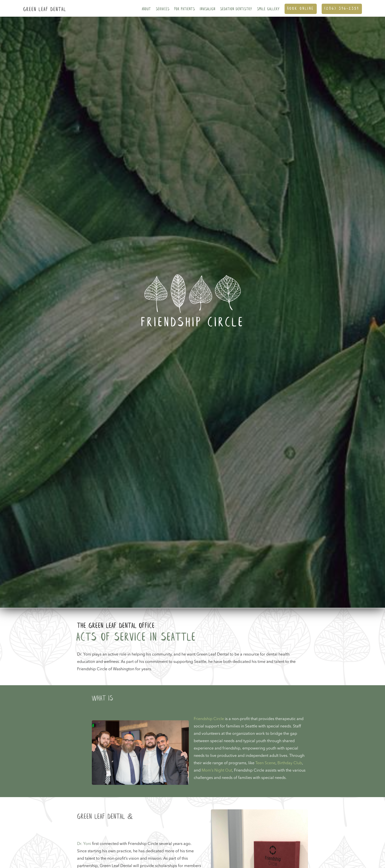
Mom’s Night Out (217, 771)
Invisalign (208, 9)
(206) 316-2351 (342, 9)
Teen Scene (265, 763)
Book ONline (301, 9)
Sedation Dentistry (236, 9)
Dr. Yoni (84, 844)
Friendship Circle (209, 719)
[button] (146, 8)
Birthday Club (290, 763)
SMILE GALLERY (268, 9)
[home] (43, 6)
